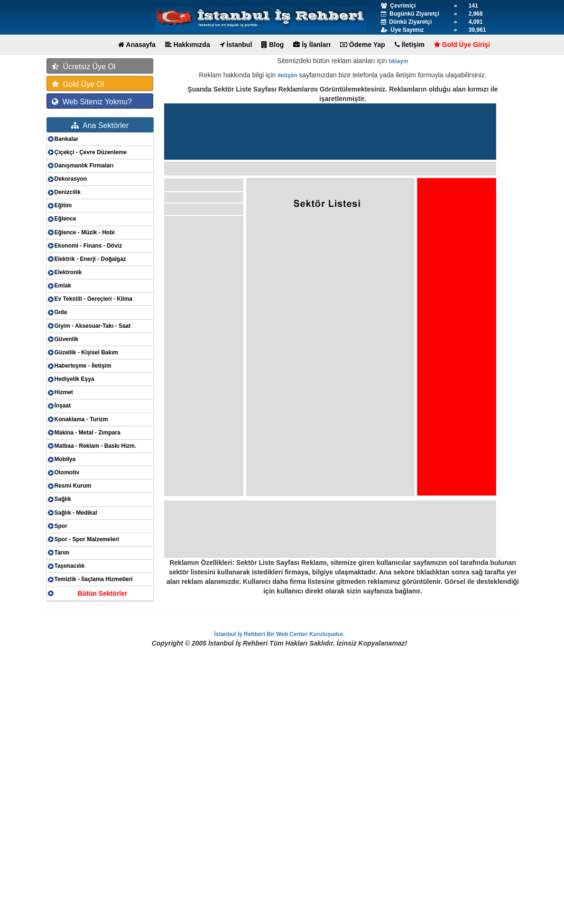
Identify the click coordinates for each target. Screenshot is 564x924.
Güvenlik (67, 339)
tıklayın (398, 61)
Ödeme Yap (363, 45)
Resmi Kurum (73, 486)
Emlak (63, 286)
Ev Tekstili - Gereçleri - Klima (94, 299)
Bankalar (67, 139)
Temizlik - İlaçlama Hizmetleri (94, 579)
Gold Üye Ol (78, 84)
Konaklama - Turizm (81, 419)
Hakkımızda (188, 45)
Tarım (62, 553)
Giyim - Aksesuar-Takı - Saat (93, 326)
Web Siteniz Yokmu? (92, 102)
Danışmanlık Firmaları (84, 166)
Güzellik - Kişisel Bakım (87, 352)
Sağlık (63, 499)
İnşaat (63, 406)
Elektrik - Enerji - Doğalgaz (90, 259)
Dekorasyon (71, 179)
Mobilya (65, 459)
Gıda (61, 312)
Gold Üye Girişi (462, 45)
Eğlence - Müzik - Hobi (85, 232)
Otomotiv (67, 472)
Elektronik (68, 272)
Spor (61, 526)
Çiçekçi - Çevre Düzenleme (91, 152)
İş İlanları (312, 45)
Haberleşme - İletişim (83, 366)
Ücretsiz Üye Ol (84, 67)
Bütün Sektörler (102, 593)
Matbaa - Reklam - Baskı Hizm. (96, 446)
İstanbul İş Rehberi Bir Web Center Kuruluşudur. (279, 634)
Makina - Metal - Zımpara (88, 433)
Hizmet (64, 392)
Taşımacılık (70, 566)
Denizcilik (68, 192)
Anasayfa (137, 45)
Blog (273, 45)
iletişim (287, 75)
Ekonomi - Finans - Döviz (88, 246)
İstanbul (236, 45)
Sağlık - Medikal (76, 513)
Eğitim (63, 205)
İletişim (410, 45)
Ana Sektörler (100, 125)
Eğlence (65, 219)
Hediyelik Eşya (74, 379)
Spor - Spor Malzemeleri (87, 539)
